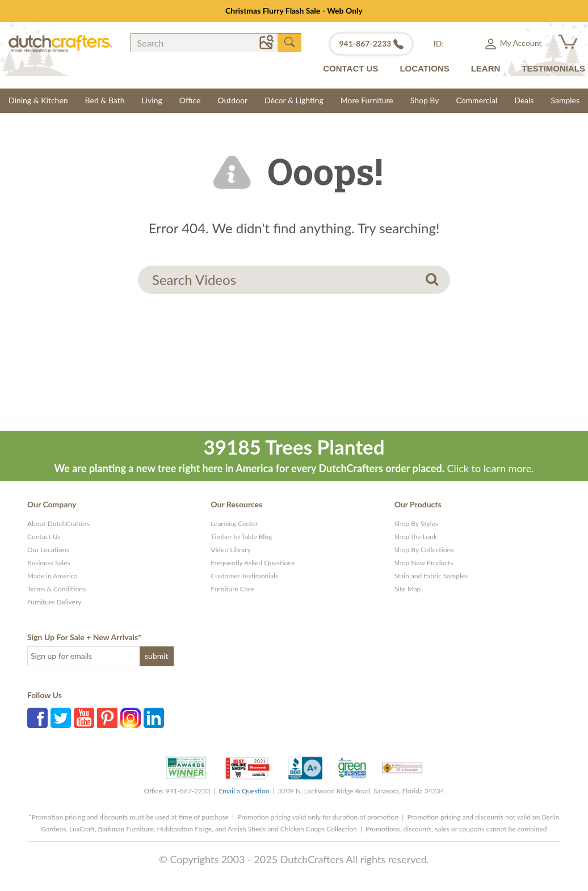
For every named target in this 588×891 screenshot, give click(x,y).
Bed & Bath (105, 100)
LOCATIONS (424, 68)
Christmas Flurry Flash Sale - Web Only (294, 10)
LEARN (486, 68)
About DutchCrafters (58, 524)
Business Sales (49, 563)
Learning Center (234, 524)
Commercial (476, 100)
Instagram (131, 718)
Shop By (425, 100)
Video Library (231, 550)
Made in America (52, 576)
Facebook (37, 718)
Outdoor (232, 100)
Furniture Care (232, 589)
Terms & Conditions (56, 589)
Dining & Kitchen (38, 100)
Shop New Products (424, 563)
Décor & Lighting (294, 100)
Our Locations (48, 550)
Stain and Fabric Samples (431, 576)
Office (190, 100)
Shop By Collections (424, 550)
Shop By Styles (416, 524)
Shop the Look (416, 537)
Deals (524, 100)
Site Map (408, 589)
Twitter (61, 718)
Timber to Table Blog (241, 537)
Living (152, 100)
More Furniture (367, 100)
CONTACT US (350, 68)
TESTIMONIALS (553, 68)
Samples (565, 100)
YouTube (84, 718)
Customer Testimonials (244, 576)
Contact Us (44, 537)
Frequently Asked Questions (253, 563)
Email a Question (244, 791)
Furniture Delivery (54, 602)
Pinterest (107, 718)
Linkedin (154, 718)
